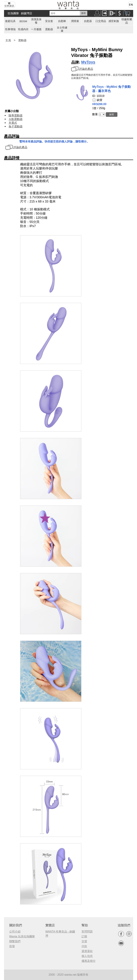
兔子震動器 (16, 126)
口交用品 (101, 21)
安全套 (49, 21)
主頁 (8, 40)
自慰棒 (62, 21)
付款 (84, 946)
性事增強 (10, 29)
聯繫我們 (15, 941)
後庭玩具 (10, 21)
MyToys (88, 62)
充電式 (13, 123)
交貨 (84, 941)
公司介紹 (15, 932)
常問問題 (87, 932)
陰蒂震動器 (16, 115)
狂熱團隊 (13, 13)
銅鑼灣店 (27, 13)
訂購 (84, 936)
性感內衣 (23, 29)
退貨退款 (87, 951)
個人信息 (87, 956)
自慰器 (88, 21)
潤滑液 (75, 21)
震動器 (49, 29)
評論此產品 (82, 69)
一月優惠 (36, 29)
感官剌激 (114, 21)
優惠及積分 (89, 961)
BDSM (23, 21)
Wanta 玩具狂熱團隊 (22, 936)
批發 (12, 946)
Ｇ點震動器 (16, 119)
